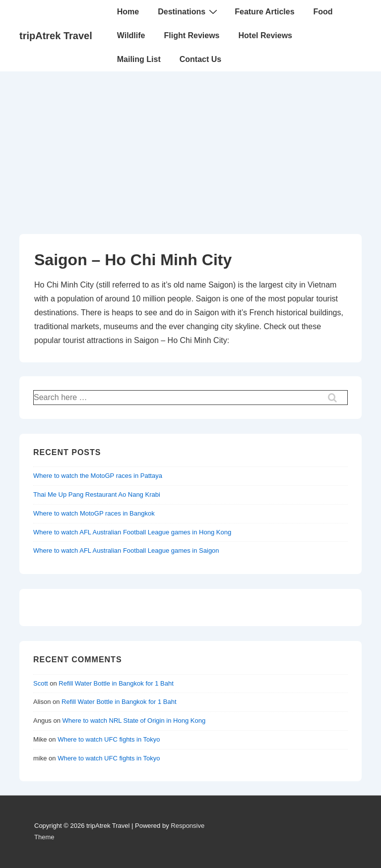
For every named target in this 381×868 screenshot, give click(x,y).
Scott (41, 683)
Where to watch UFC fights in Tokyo (109, 739)
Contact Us (200, 59)
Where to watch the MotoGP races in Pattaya (98, 476)
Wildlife (131, 35)
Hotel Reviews (265, 35)
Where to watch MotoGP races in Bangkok (94, 513)
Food (323, 12)
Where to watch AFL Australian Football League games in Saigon (126, 550)
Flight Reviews (191, 35)
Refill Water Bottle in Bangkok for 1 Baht (116, 683)
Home (128, 12)
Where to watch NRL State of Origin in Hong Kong (134, 721)
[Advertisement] (190, 146)
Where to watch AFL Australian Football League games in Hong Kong (132, 532)
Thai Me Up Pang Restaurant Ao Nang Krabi (97, 494)
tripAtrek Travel (56, 36)
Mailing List (139, 59)
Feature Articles (264, 12)
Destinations (189, 11)
